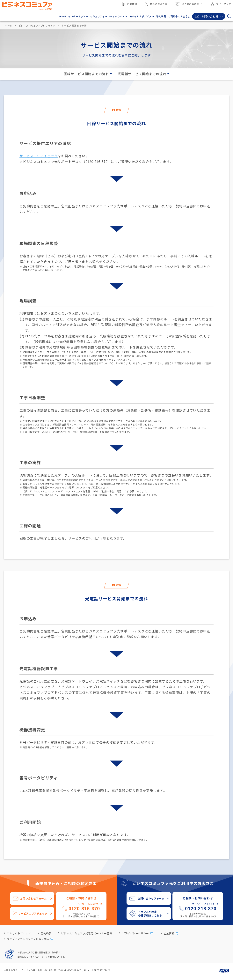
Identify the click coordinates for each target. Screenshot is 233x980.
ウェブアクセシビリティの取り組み (28, 939)
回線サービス (86, 74)
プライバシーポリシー (135, 933)
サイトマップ (221, 4)
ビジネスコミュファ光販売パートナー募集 (87, 933)
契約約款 (46, 933)
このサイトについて (19, 933)
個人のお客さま (156, 4)
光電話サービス (142, 74)
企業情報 (130, 4)
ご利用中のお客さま (179, 16)
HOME (63, 16)
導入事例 (161, 16)
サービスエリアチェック (39, 156)
